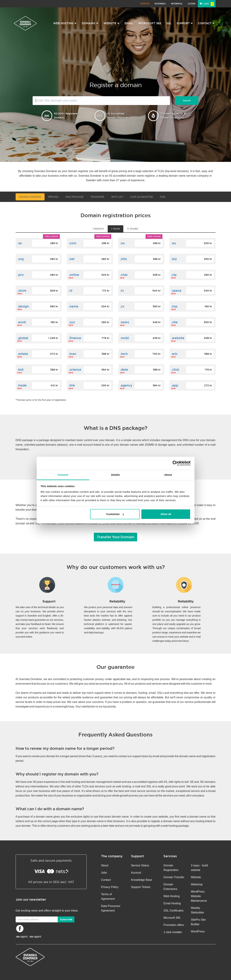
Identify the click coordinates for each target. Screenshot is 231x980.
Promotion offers (174, 925)
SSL (169, 23)
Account (136, 873)
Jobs (104, 873)
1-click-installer (173, 932)
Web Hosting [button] (65, 23)
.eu (174, 243)
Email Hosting (172, 903)
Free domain (51, 236)
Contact (106, 880)
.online (74, 275)
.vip (174, 275)
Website (196, 877)
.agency (126, 385)
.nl (70, 291)
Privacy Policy (110, 887)
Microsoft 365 (150, 23)
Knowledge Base (142, 880)
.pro (21, 275)
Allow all (166, 514)
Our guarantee (142, 197)
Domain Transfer (174, 877)
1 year (115, 229)
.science (75, 370)
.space (176, 291)
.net (72, 259)
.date (124, 370)
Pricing (53, 197)
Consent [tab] (63, 475)
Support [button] (185, 23)
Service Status (140, 865)
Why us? (117, 197)
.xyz (72, 322)
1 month (98, 229)
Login (192, 4)
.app (175, 385)
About (105, 865)
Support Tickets (141, 887)
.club (124, 275)
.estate (23, 354)
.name (73, 306)
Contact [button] (206, 23)
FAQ (163, 197)
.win (174, 354)
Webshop (197, 884)
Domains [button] (90, 23)
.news (125, 322)
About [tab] (168, 475)
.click (175, 370)
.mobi (124, 338)
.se (20, 243)
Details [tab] (116, 475)
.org (21, 259)
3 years (133, 229)
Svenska (160, 4)
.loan (72, 354)
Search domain (30, 197)
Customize (115, 514)
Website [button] (111, 23)
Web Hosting (171, 896)
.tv (122, 291)
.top (174, 306)
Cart (207, 4)
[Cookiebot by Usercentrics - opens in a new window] (175, 463)
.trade (22, 385)
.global (23, 338)
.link (72, 385)
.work (22, 322)
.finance (75, 338)
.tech (124, 354)
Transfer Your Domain (116, 537)
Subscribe (66, 919)
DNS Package (74, 197)
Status (145, 4)
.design (23, 306)
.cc (122, 306)
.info (123, 259)
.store (22, 291)
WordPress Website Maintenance (199, 896)
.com (72, 243)
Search (187, 101)
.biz (174, 259)
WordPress (198, 931)
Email (129, 23)
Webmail (177, 4)
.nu (122, 243)
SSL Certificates (173, 911)
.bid (20, 370)
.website (178, 338)
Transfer (97, 197)
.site (174, 322)
